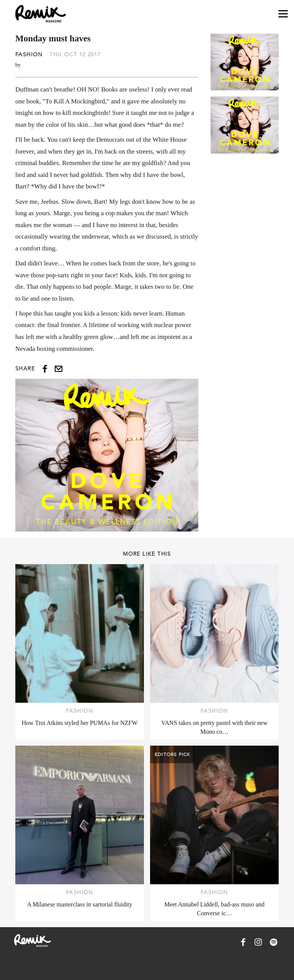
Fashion (29, 54)
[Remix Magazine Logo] (41, 14)
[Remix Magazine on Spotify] (274, 942)
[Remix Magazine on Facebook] (243, 942)
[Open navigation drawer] (283, 14)
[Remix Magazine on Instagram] (258, 942)
